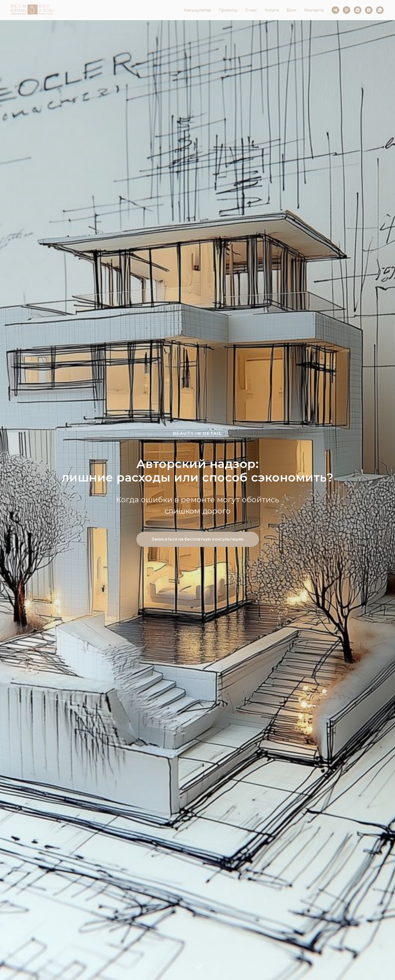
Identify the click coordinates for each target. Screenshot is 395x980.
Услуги (272, 10)
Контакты (314, 10)
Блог (292, 10)
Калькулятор (198, 10)
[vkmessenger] (358, 10)
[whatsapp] (380, 10)
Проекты (228, 10)
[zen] (369, 10)
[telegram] (335, 10)
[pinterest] (347, 10)
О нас (251, 10)
